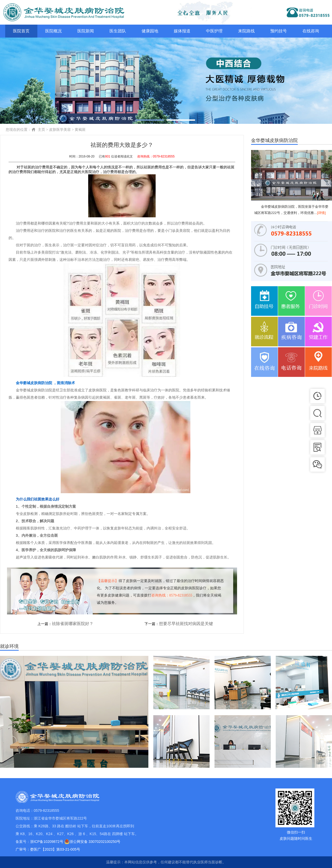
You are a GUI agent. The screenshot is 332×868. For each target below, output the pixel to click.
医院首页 (21, 31)
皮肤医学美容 (60, 130)
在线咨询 (311, 31)
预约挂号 (279, 31)
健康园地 (150, 31)
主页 (41, 130)
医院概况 (53, 31)
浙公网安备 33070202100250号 (92, 842)
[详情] (321, 213)
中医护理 (214, 31)
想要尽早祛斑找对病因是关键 (186, 624)
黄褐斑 (80, 130)
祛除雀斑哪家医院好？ (73, 624)
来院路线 (246, 31)
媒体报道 (182, 31)
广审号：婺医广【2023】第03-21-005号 (48, 849)
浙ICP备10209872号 (47, 842)
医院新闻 (86, 31)
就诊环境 (9, 646)
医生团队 (118, 31)
